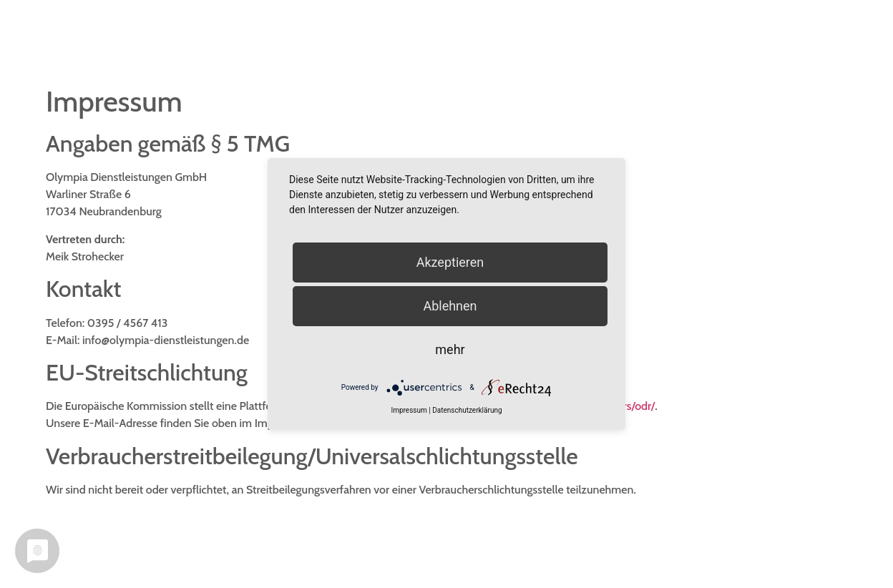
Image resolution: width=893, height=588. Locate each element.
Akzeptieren (450, 262)
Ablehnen (450, 306)
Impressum (409, 410)
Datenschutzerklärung (467, 410)
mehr (450, 349)
